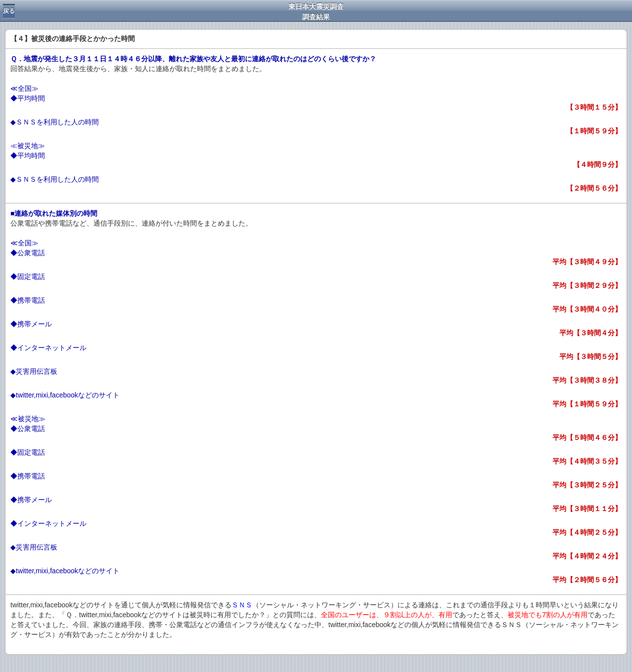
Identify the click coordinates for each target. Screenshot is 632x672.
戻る (9, 11)
